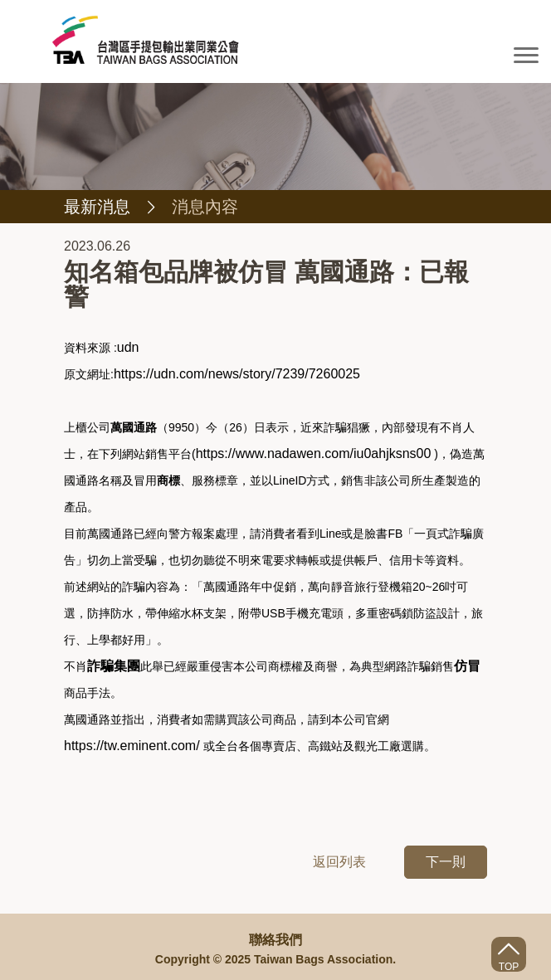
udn (128, 347)
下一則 (446, 862)
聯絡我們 (275, 940)
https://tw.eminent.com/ (132, 746)
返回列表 (339, 862)
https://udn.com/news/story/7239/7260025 (237, 374)
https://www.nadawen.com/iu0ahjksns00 (314, 453)
